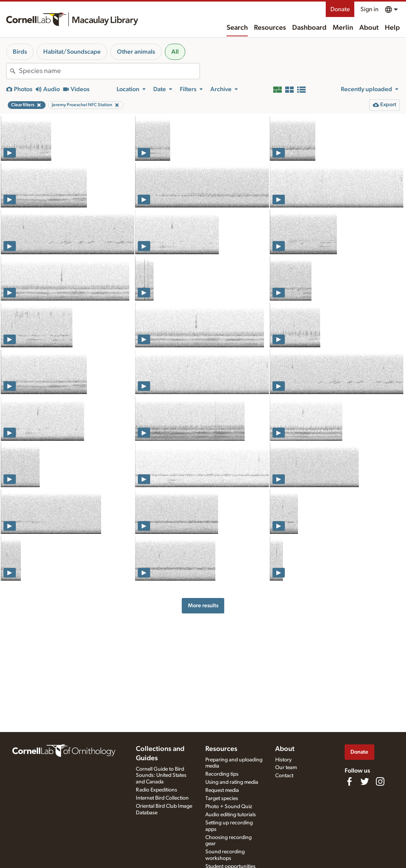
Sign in (370, 9)
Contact (284, 776)
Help (392, 28)
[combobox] (109, 71)
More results (203, 606)
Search (237, 28)
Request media (222, 790)
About (369, 28)
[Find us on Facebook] (349, 781)
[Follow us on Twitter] (365, 781)
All (175, 52)
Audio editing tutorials (231, 815)
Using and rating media (232, 782)
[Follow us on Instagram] (380, 781)
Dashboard (309, 28)
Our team (286, 768)
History (283, 760)
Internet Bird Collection (162, 798)
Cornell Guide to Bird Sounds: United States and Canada (161, 776)
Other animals (136, 52)
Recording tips (222, 774)
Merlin (343, 28)
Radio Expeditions (156, 790)
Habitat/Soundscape (72, 52)
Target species (222, 798)
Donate (340, 9)
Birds (20, 52)
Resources (270, 28)
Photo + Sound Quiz (229, 807)
